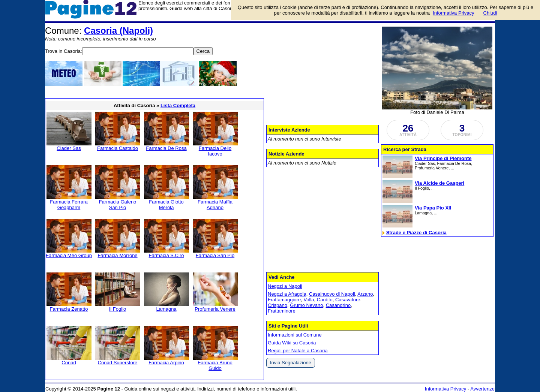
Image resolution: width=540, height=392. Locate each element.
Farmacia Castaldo (118, 148)
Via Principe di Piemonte (443, 158)
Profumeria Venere (215, 309)
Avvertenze (482, 389)
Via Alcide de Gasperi (439, 183)
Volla (309, 300)
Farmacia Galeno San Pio (118, 205)
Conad (69, 363)
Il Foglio (118, 309)
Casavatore (348, 300)
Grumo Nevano (306, 305)
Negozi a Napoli (285, 286)
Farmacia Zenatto (69, 309)
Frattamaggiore (284, 300)
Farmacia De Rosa (166, 148)
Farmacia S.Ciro (166, 255)
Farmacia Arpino (166, 363)
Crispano (277, 305)
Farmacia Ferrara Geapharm (69, 205)
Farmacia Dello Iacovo (215, 151)
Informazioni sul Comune (295, 335)
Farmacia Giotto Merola (166, 205)
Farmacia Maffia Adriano (215, 205)
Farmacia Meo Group (69, 255)
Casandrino (338, 305)
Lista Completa (178, 105)
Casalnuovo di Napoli (332, 294)
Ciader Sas (69, 148)
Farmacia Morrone (117, 255)
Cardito (325, 300)
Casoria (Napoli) (118, 31)
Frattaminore (282, 311)
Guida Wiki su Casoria (292, 343)
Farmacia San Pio (215, 255)
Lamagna (166, 309)
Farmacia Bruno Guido (215, 365)
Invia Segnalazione (291, 363)
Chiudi (490, 13)
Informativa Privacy (446, 389)
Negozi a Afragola (287, 294)
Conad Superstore (118, 363)
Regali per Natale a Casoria (298, 351)
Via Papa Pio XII (433, 208)
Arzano (365, 294)
